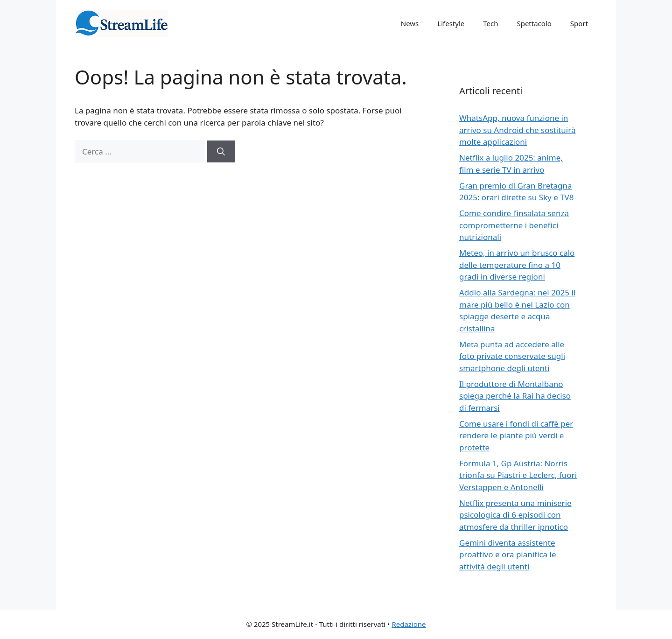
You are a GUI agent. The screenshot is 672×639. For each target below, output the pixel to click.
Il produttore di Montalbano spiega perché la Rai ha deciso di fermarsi (515, 396)
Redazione (409, 624)
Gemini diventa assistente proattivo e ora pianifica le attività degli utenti (508, 555)
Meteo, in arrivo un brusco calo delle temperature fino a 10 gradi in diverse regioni (517, 265)
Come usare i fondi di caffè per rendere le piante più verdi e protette (516, 435)
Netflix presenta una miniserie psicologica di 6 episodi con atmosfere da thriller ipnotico (515, 515)
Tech (490, 23)
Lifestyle (451, 23)
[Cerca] (221, 152)
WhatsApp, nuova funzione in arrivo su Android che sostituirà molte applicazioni (517, 130)
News (410, 23)
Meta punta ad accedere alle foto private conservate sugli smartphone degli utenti (512, 356)
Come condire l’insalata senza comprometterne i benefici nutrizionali (514, 225)
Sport (579, 23)
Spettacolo (534, 23)
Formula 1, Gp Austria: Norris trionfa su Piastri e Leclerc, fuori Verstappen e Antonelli (518, 475)
